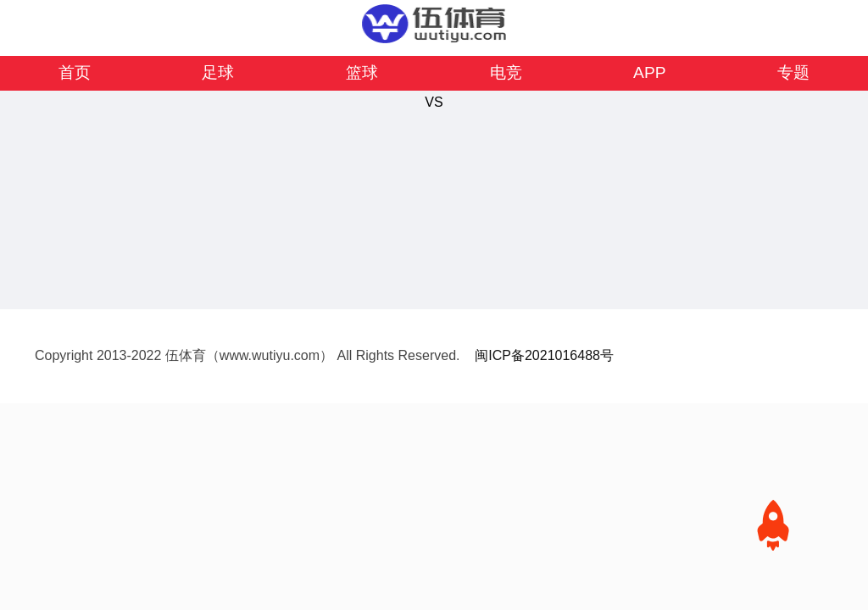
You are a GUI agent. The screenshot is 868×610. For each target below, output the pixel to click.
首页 (75, 72)
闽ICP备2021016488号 (544, 355)
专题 (793, 72)
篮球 (362, 72)
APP (649, 72)
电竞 (506, 72)
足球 (218, 72)
